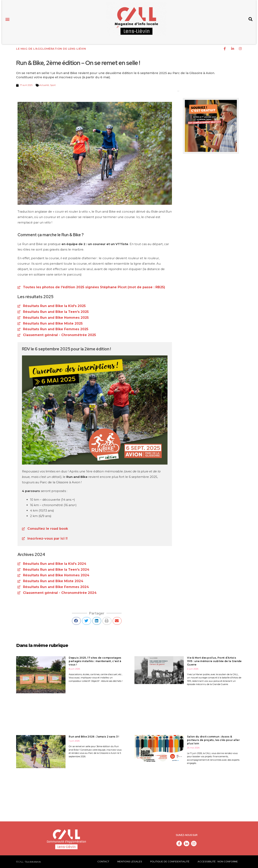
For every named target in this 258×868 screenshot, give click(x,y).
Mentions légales (130, 862)
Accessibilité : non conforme (218, 862)
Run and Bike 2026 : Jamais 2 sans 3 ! (94, 737)
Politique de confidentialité (170, 862)
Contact (103, 862)
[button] (7, 19)
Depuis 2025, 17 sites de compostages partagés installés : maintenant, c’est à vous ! (95, 661)
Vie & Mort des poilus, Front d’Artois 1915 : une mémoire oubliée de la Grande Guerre (214, 661)
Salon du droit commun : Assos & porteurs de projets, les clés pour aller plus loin (213, 740)
